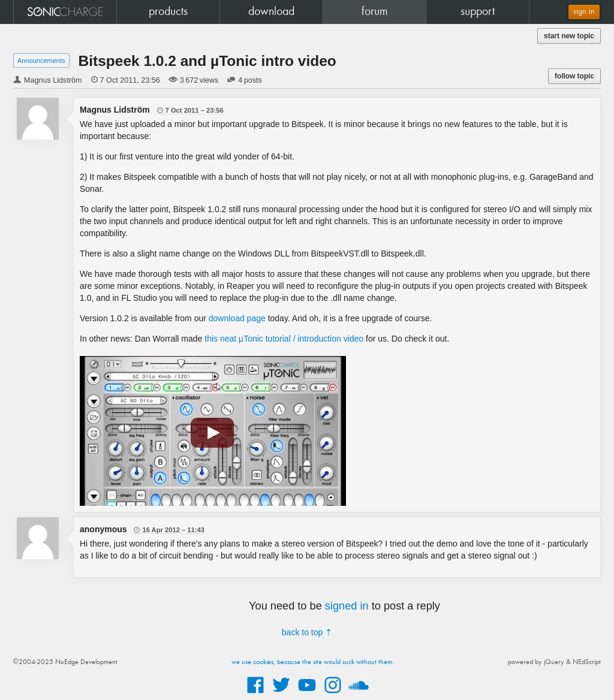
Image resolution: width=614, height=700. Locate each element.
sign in (584, 12)
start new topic (569, 36)
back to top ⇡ (307, 632)
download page (237, 318)
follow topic (574, 76)
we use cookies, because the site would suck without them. (313, 662)
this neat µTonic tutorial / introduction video (284, 339)
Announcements (41, 61)
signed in (347, 606)
